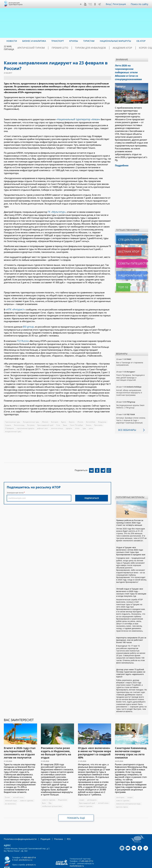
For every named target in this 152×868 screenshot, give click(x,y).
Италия (81, 419)
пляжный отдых (11, 792)
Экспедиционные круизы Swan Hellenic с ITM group (130, 397)
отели (78, 426)
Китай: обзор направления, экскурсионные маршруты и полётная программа (129, 384)
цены (91, 426)
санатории (120, 788)
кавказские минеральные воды (128, 795)
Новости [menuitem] (12, 41)
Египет (8, 788)
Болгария (55, 419)
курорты (69, 426)
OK (96, 4)
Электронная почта (15, 490)
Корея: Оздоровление (135, 48)
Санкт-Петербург (77, 422)
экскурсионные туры (13, 429)
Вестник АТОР (124, 243)
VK (91, 4)
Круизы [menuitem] (74, 41)
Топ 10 (120, 278)
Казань (90, 422)
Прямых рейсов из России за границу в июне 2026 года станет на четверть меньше (130, 514)
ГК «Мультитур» (56, 211)
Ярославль (99, 422)
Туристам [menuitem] (89, 41)
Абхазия (45, 419)
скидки (82, 791)
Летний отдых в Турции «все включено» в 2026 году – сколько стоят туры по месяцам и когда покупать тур (131, 583)
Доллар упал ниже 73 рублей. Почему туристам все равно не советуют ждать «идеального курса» (131, 664)
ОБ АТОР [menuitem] (141, 41)
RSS (62, 830)
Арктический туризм (34, 48)
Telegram (100, 4)
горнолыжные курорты (26, 426)
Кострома (31, 422)
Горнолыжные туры (12, 419)
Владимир (102, 419)
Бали (44, 794)
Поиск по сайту (140, 4)
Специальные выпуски (128, 231)
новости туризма (27, 792)
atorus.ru (131, 866)
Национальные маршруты (130, 266)
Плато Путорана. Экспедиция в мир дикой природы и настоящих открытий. (130, 368)
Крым (66, 422)
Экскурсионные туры (31, 419)
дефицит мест (43, 426)
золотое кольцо (57, 426)
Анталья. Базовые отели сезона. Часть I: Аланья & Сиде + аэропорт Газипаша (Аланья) (131, 411)
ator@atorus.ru (26, 851)
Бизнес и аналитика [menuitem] (34, 41)
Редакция (41, 830)
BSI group (28, 325)
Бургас (64, 419)
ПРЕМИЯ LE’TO (58, 48)
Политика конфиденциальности (18, 830)
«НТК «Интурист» (15, 308)
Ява (50, 794)
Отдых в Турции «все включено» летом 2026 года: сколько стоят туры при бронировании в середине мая (131, 542)
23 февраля (9, 426)
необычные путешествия (52, 797)
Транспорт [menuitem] (58, 41)
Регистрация (120, 4)
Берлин (72, 419)
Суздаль (8, 422)
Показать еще (76, 809)
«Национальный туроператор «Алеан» (76, 119)
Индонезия (62, 791)
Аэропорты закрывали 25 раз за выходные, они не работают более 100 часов (131, 631)
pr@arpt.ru (31, 855)
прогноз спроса (122, 798)
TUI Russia (22, 339)
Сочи (59, 422)
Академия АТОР (110, 48)
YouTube (86, 4)
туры (85, 426)
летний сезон (18, 788)
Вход (109, 4)
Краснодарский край (46, 422)
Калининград (19, 422)
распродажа (92, 791)
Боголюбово (91, 419)
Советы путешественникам (130, 254)
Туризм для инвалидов (83, 48)
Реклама (53, 830)
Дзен (81, 4)
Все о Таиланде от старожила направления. (130, 355)
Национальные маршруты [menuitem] (115, 41)
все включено (10, 795)
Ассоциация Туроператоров (16, 4)
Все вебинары (126, 421)
